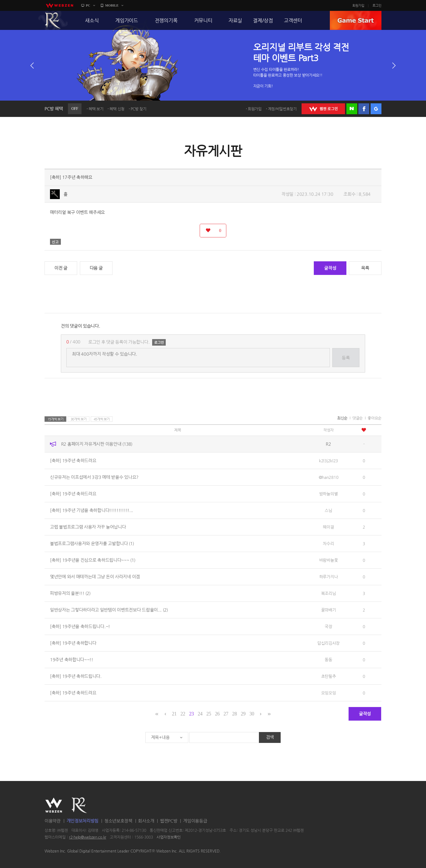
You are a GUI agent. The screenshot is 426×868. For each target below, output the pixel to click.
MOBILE (112, 5)
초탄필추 (329, 676)
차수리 (328, 543)
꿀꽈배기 (329, 610)
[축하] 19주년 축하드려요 (73, 461)
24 (200, 714)
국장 (328, 626)
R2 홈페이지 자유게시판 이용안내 (97, 444)
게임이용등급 (195, 821)
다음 (394, 66)
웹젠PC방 (169, 821)
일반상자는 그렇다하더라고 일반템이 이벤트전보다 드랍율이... (109, 610)
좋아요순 (375, 418)
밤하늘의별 (329, 494)
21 (174, 714)
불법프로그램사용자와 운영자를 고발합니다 (92, 543)
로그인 (377, 5)
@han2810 (329, 477)
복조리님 (329, 593)
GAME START (356, 20)
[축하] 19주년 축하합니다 (73, 643)
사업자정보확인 (169, 837)
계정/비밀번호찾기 (282, 109)
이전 (32, 66)
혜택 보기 (96, 109)
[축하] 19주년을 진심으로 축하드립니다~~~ (93, 560)
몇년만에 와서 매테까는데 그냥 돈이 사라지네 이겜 (95, 577)
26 (217, 714)
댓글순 (358, 418)
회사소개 (146, 821)
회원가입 (358, 5)
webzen (59, 5)
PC (88, 5)
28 (235, 714)
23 (191, 714)
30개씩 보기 (79, 419)
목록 (365, 268)
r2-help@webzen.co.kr (88, 837)
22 (183, 714)
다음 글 (96, 268)
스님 (328, 510)
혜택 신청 (117, 109)
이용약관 (53, 821)
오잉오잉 (329, 693)
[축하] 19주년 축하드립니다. (76, 676)
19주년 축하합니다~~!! (72, 660)
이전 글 (61, 268)
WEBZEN (54, 805)
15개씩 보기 (56, 419)
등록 (346, 358)
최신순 (342, 418)
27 (226, 714)
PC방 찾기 (139, 109)
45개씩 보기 (102, 419)
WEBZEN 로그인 (323, 109)
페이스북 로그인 (364, 109)
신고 (55, 242)
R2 (53, 20)
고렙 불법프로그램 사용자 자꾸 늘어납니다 (88, 527)
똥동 (328, 660)
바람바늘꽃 (329, 560)
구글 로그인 (376, 109)
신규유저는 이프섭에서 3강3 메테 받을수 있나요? (94, 477)
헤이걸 (328, 527)
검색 (270, 737)
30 (252, 714)
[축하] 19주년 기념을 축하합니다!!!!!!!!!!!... (92, 510)
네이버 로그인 (352, 109)
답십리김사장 (328, 643)
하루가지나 (329, 577)
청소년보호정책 (118, 821)
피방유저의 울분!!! (70, 593)
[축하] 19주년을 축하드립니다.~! (80, 626)
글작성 (330, 268)
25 (209, 714)
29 (243, 714)
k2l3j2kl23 (328, 461)
